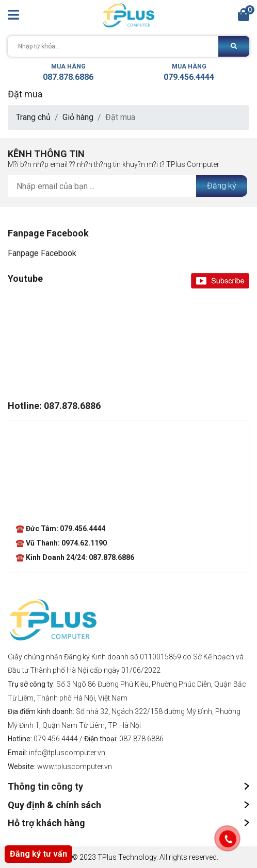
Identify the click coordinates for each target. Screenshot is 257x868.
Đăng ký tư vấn (38, 854)
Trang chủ (33, 117)
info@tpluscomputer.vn (67, 753)
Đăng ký (222, 186)
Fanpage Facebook (42, 253)
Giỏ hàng (78, 117)
